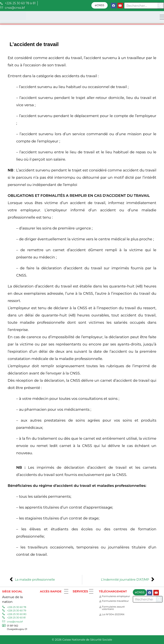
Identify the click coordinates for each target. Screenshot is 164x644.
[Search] (161, 6)
